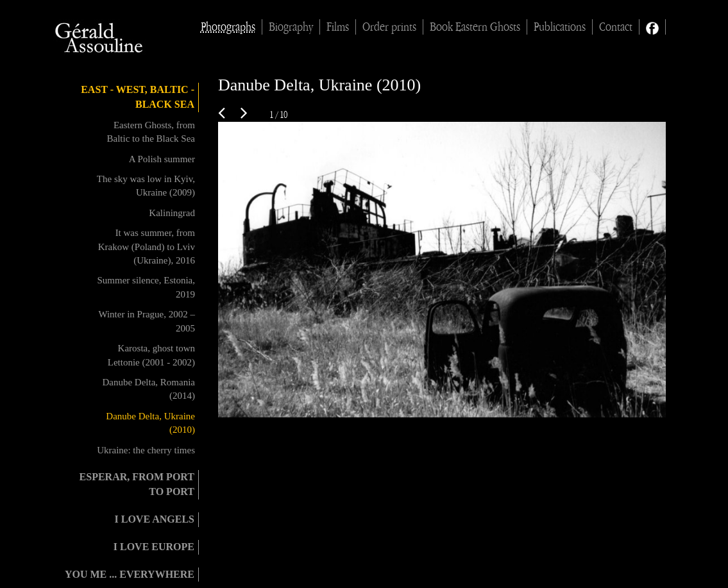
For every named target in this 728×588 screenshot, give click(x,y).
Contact (616, 27)
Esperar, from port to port (137, 484)
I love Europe (154, 547)
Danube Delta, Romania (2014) (148, 389)
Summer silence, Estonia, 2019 (146, 287)
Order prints (389, 27)
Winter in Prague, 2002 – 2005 (147, 321)
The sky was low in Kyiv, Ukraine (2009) (146, 186)
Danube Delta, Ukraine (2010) (150, 423)
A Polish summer (162, 159)
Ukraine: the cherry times (146, 450)
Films (338, 27)
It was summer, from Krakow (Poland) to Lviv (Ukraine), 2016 (147, 247)
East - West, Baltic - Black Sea (138, 97)
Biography (291, 27)
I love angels (155, 519)
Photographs (228, 27)
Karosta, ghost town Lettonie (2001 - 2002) (151, 355)
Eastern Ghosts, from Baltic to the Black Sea (151, 132)
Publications (560, 27)
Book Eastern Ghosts (475, 27)
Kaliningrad (172, 213)
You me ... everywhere (130, 574)
